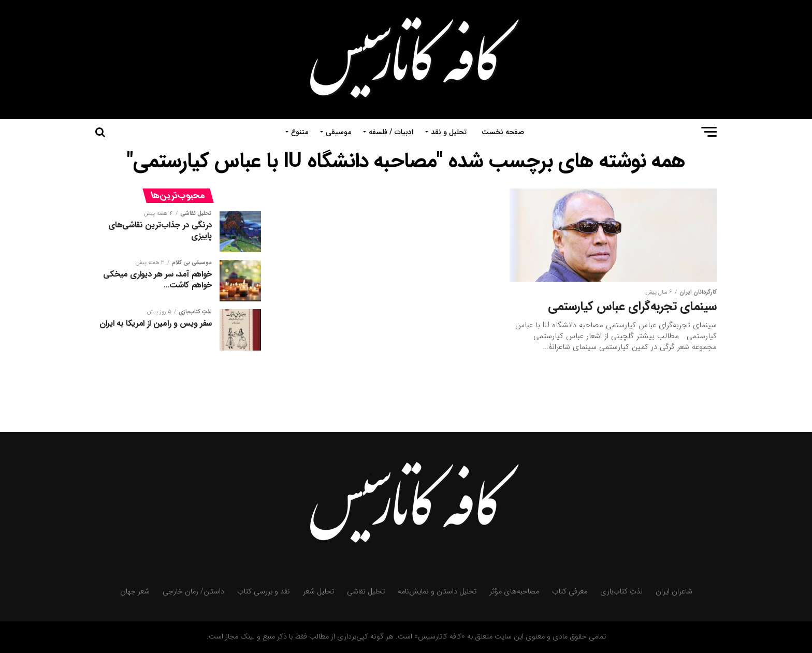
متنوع (300, 132)
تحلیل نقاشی (366, 592)
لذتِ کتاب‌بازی (621, 592)
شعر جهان (135, 592)
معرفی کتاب (570, 592)
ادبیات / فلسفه (391, 132)
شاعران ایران (674, 592)
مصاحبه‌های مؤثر (514, 592)
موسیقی (338, 132)
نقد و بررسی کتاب (264, 592)
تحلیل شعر (318, 592)
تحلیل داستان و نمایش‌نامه (437, 592)
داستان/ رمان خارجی (193, 592)
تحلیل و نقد (449, 132)
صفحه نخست (503, 132)
